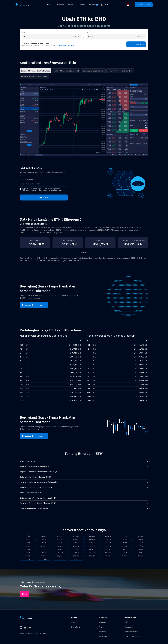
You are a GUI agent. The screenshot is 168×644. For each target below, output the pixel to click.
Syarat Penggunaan (133, 636)
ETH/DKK (124, 540)
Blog (127, 622)
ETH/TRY (92, 553)
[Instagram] (21, 628)
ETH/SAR (27, 553)
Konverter (103, 632)
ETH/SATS (60, 560)
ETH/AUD (60, 536)
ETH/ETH (44, 543)
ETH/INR (27, 547)
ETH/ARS (44, 536)
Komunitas (129, 627)
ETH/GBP (76, 543)
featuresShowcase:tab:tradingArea (36, 71)
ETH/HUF (108, 543)
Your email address (27, 180)
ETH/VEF (27, 557)
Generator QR (76, 627)
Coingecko (61, 46)
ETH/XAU (76, 557)
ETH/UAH (124, 553)
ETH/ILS (141, 543)
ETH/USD (141, 553)
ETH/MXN (141, 547)
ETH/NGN (44, 550)
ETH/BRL (141, 536)
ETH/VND (44, 557)
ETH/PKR (108, 550)
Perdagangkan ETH (136, 44)
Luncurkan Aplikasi (144, 5)
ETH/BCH (76, 536)
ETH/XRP (124, 557)
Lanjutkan (84, 252)
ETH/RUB (141, 550)
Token (73, 622)
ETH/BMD (108, 536)
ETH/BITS (76, 560)
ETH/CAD (44, 540)
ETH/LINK (44, 560)
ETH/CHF (60, 540)
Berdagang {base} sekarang (34, 305)
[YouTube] (30, 628)
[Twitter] (25, 628)
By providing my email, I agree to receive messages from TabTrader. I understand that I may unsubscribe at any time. (42, 190)
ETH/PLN (124, 550)
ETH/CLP (76, 540)
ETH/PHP (92, 550)
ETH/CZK (108, 540)
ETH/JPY (44, 547)
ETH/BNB (124, 536)
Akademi (103, 622)
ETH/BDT (92, 536)
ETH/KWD (76, 547)
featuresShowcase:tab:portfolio (120, 71)
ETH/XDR (92, 557)
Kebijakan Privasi (132, 632)
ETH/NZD (76, 550)
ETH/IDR (124, 543)
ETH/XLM (108, 557)
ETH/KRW (60, 547)
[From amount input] (46, 36)
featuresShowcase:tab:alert (93, 71)
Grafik (105, 5)
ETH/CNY (92, 540)
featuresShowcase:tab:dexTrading (34, 77)
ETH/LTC (108, 547)
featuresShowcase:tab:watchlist (66, 71)
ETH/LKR (92, 547)
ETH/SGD (60, 553)
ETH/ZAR (27, 560)
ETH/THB (76, 553)
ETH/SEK (44, 553)
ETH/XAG (60, 557)
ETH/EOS (27, 543)
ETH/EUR (60, 543)
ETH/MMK (124, 547)
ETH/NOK (60, 550)
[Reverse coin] (84, 38)
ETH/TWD (108, 553)
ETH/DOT (141, 540)
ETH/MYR (27, 550)
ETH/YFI (141, 557)
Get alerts (44, 197)
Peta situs (103, 636)
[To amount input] (111, 36)
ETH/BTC (27, 540)
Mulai (24, 595)
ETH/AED (27, 536)
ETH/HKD (92, 543)
